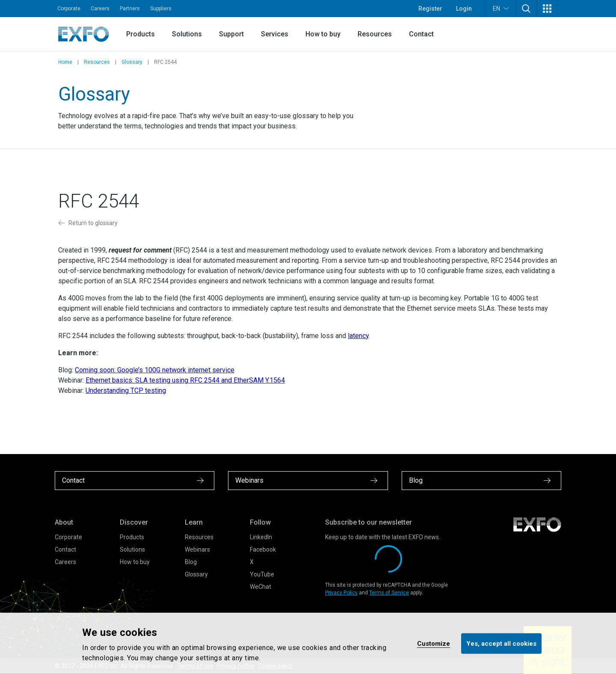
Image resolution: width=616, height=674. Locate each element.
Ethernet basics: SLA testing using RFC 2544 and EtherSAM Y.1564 (185, 380)
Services (275, 34)
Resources (375, 34)
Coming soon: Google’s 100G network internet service (155, 370)
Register (430, 9)
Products (141, 34)
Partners (130, 9)
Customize (434, 643)
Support (231, 34)
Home (65, 62)
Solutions (187, 34)
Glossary (132, 62)
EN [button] (501, 8)
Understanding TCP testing (126, 390)
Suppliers (161, 9)
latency (358, 336)
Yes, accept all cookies (501, 643)
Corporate (69, 9)
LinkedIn (261, 537)
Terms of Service (389, 593)
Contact (421, 34)
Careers (100, 9)
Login (464, 9)
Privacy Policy (341, 593)
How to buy (323, 34)
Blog (191, 562)
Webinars (197, 549)
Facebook (263, 549)
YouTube (262, 574)
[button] (526, 9)
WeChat (261, 587)
